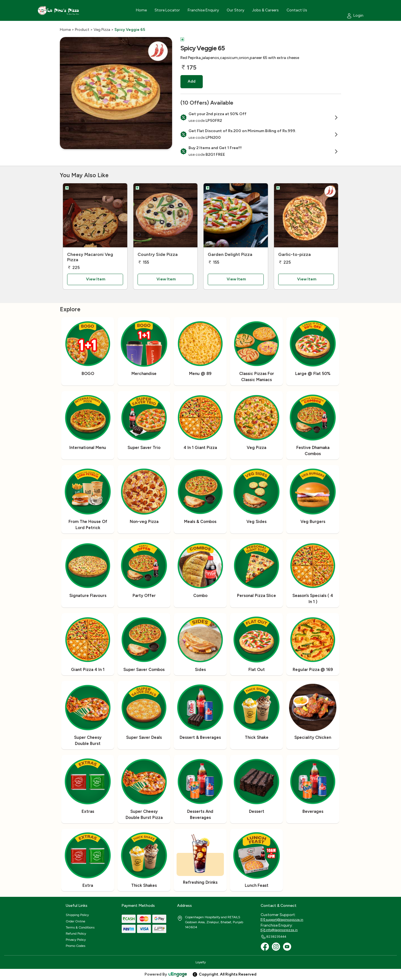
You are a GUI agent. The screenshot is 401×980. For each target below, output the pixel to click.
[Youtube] (287, 947)
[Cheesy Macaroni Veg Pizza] (95, 215)
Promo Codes (75, 946)
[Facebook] (265, 947)
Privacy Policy (76, 940)
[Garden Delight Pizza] (236, 215)
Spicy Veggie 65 (130, 30)
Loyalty (201, 962)
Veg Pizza (102, 30)
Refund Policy (76, 934)
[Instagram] (276, 947)
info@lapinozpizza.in (279, 930)
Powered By (166, 974)
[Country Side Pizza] (166, 215)
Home (65, 30)
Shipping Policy (77, 915)
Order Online (75, 921)
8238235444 (273, 937)
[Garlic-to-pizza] (306, 215)
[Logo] (58, 10)
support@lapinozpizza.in (282, 920)
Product (82, 30)
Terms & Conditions (80, 927)
